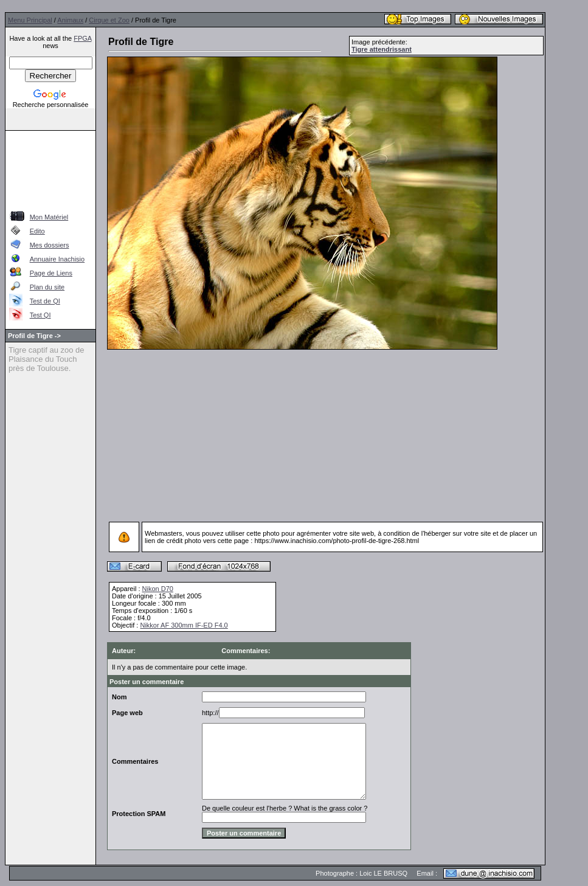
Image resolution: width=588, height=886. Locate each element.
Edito (37, 231)
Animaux (70, 20)
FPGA (82, 38)
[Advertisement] (51, 169)
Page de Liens (51, 273)
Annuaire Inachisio (57, 259)
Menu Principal (30, 20)
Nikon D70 (158, 589)
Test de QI (45, 301)
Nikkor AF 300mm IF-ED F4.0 (184, 625)
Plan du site (47, 287)
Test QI (40, 315)
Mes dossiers (50, 245)
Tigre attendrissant (382, 49)
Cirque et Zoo (109, 20)
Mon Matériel (49, 217)
